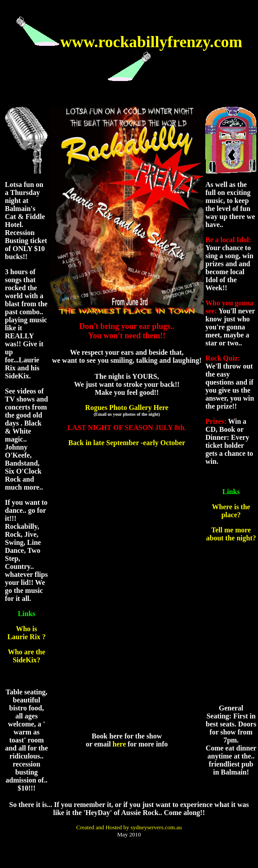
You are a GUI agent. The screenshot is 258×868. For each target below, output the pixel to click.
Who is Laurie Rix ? (26, 633)
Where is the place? (231, 511)
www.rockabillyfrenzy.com (151, 42)
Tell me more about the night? (231, 534)
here (119, 744)
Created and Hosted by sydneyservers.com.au (129, 827)
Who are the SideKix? (26, 656)
